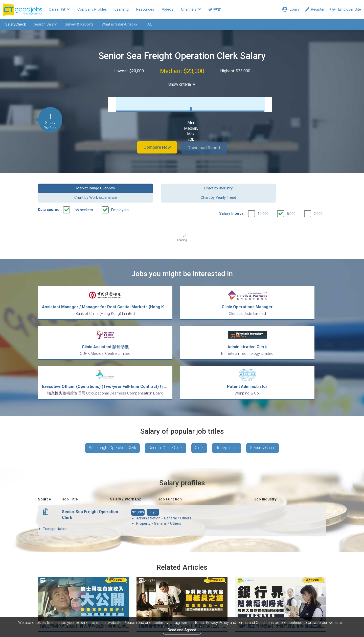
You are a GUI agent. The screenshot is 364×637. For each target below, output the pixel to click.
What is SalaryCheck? (118, 24)
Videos (168, 9)
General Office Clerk (165, 400)
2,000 (318, 204)
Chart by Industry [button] (145, 188)
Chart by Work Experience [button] (219, 188)
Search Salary (44, 24)
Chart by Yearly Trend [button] (293, 188)
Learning (122, 9)
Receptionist (229, 400)
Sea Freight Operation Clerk (109, 400)
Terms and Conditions (256, 623)
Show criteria (182, 84)
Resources (145, 9)
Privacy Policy (217, 623)
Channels (191, 9)
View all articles (182, 583)
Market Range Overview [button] (71, 188)
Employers (120, 200)
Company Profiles (92, 9)
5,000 (291, 204)
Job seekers (83, 200)
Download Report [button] (207, 148)
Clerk (200, 400)
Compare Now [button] (154, 148)
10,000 (263, 204)
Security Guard (266, 400)
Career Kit (59, 9)
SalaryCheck (14, 24)
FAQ (147, 24)
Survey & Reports (78, 24)
